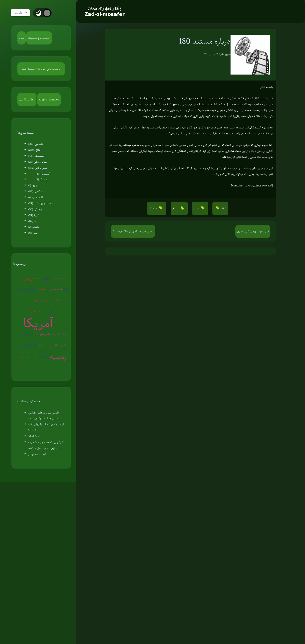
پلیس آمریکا (61, 345)
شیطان (58, 300)
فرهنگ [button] (153, 208)
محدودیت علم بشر (53, 334)
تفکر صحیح (55, 289)
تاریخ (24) (34, 215)
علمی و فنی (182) (38, 168)
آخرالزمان (59, 323)
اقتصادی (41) (36, 197)
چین (28, 278)
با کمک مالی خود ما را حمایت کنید (41, 69)
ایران (38, 278)
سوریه (46, 278)
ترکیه (66, 289)
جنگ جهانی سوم (44, 300)
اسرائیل (54, 311)
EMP (43, 368)
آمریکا (38, 323)
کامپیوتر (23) (43, 174)
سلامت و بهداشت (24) (41, 203)
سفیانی (45, 311)
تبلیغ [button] (176, 208)
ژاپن (19, 278)
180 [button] (224, 208)
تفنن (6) (33, 233)
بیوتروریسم (43, 356)
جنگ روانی (42, 289)
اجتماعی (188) (36, 144)
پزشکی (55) (35, 209)
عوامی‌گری (43, 345)
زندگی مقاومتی (28, 345)
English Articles (49, 100)
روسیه (58, 357)
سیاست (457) (36, 156)
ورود (22, 38)
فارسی (21, 13)
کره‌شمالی (29, 300)
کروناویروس (34, 311)
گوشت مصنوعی (37, 454)
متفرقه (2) (34, 227)
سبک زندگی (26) (38, 162)
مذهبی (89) (35, 191)
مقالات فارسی (27, 100)
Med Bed (34, 436)
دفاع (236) (34, 150)
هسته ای (26, 334)
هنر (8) (32, 221)
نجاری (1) (33, 185)
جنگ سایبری (31, 356)
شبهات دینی (27, 289)
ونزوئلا (65, 278)
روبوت (22, 356)
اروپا (36, 334)
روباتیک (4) (42, 179)
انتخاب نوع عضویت (39, 38)
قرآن (51, 345)
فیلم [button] (197, 208)
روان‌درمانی (56, 278)
